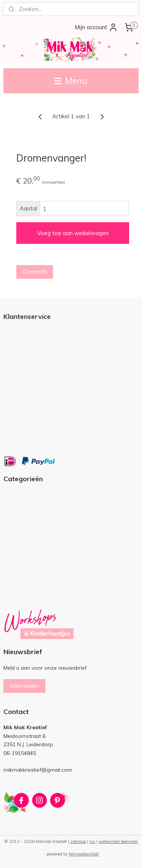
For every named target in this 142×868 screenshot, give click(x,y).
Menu (71, 81)
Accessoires (18, 528)
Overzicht (35, 272)
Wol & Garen (19, 494)
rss (92, 841)
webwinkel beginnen (119, 841)
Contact (13, 332)
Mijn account (96, 27)
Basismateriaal (21, 579)
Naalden (13, 511)
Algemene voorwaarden (33, 349)
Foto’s (11, 596)
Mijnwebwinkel (84, 854)
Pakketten (16, 545)
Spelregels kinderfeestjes (34, 434)
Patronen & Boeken (27, 562)
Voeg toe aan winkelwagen (73, 233)
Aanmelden (24, 686)
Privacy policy (20, 400)
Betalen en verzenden (30, 417)
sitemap (78, 841)
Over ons (15, 366)
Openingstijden (22, 383)
